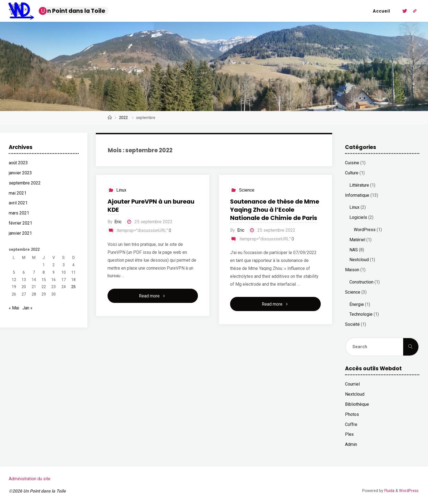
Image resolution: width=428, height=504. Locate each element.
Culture (352, 173)
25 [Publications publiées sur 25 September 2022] (73, 287)
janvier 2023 (20, 173)
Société (352, 324)
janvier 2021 (20, 233)
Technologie (361, 314)
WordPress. (409, 491)
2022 (123, 118)
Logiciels (358, 217)
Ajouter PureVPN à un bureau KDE (151, 206)
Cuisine (352, 163)
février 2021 (20, 223)
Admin (351, 444)
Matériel (357, 240)
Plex (349, 434)
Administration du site (30, 479)
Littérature (359, 185)
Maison (352, 270)
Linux (121, 190)
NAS (354, 250)
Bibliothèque (357, 404)
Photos (352, 414)
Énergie (357, 304)
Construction (361, 282)
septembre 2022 (25, 183)
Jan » (27, 308)
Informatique (357, 195)
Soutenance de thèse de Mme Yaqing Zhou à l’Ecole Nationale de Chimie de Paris (275, 210)
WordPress (365, 230)
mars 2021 (19, 213)
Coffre (351, 424)
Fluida (389, 491)
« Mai (14, 308)
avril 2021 (18, 203)
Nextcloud (359, 260)
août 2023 (18, 163)
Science (247, 190)
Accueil (381, 11)
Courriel (352, 384)
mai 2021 (18, 193)
